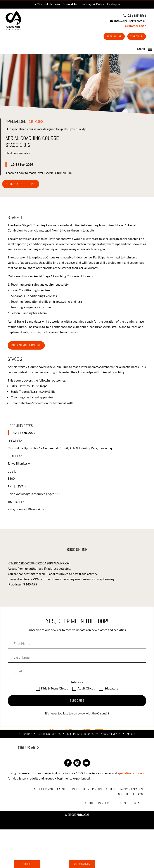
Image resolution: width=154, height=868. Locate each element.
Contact (137, 804)
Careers (104, 804)
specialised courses (131, 773)
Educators (109, 689)
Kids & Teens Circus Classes (93, 790)
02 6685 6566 (135, 15)
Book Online (113, 37)
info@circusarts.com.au (128, 21)
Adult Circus (84, 689)
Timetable (136, 37)
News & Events (111, 734)
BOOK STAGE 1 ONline (21, 184)
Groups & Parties (49, 734)
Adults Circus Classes (51, 790)
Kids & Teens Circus (52, 689)
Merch (131, 734)
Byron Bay (25, 734)
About (89, 804)
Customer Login (136, 26)
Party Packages (131, 790)
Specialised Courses (81, 734)
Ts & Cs (121, 804)
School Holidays (131, 794)
